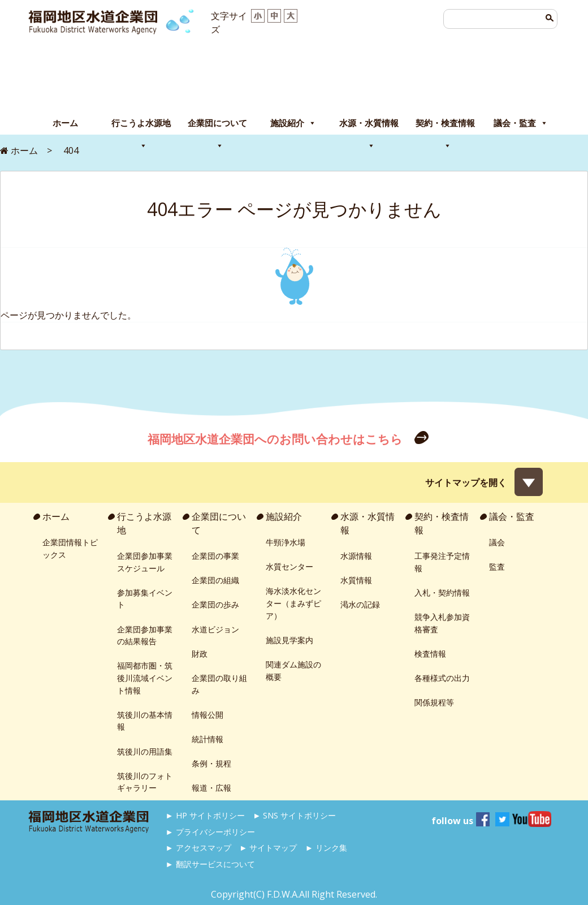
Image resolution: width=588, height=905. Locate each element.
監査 (497, 566)
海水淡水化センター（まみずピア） (293, 603)
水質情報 (356, 580)
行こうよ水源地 (141, 126)
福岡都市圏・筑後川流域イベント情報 (145, 678)
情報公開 (207, 715)
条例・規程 (211, 763)
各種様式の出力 (442, 678)
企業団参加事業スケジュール (145, 562)
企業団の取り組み (219, 684)
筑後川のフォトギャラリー (145, 782)
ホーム (65, 123)
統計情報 (207, 739)
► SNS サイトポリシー (294, 815)
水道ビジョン (215, 629)
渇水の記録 (360, 604)
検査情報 (430, 654)
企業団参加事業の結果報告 (145, 635)
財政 (200, 654)
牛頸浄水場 (286, 542)
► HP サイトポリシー (205, 815)
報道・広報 (211, 788)
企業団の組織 (215, 580)
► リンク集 (326, 848)
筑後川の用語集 (145, 751)
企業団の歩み (215, 604)
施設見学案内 (289, 640)
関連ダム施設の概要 (293, 671)
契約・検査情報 (445, 126)
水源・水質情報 (369, 126)
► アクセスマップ (198, 848)
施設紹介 (293, 123)
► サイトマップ (268, 848)
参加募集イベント (145, 599)
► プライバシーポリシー (210, 832)
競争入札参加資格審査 (442, 623)
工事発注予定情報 (442, 562)
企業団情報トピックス (70, 548)
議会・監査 (521, 123)
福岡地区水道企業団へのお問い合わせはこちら (276, 439)
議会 (497, 542)
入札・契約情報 (442, 592)
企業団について (217, 126)
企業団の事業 (215, 556)
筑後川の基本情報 (145, 721)
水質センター (289, 566)
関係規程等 (434, 702)
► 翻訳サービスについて (210, 864)
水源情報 (356, 556)
